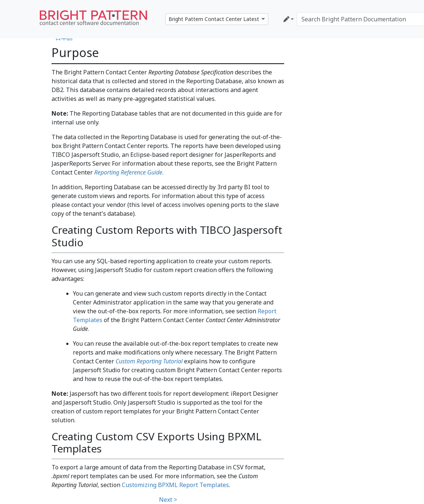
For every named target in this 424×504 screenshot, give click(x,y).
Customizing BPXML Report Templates (175, 485)
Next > (168, 500)
